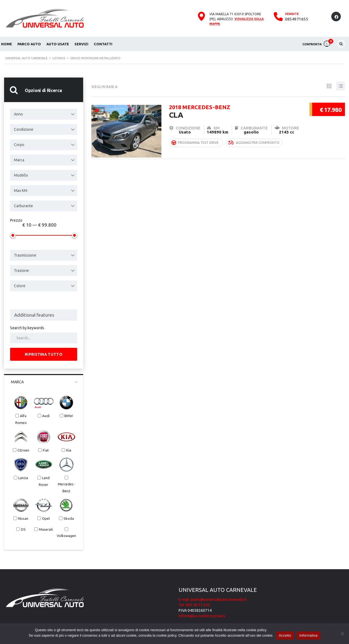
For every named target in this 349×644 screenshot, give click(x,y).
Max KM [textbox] (21, 191)
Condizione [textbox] (24, 129)
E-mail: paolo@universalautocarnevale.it (213, 600)
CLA (234, 111)
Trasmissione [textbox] (25, 255)
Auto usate (58, 44)
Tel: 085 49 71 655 (194, 605)
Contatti (103, 44)
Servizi (81, 44)
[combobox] (44, 114)
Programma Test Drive (195, 142)
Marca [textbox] (19, 160)
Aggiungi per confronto (254, 142)
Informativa (309, 635)
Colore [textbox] (20, 286)
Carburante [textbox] (23, 206)
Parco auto (29, 44)
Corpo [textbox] (19, 145)
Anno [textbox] (18, 114)
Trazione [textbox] (21, 271)
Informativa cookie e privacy (202, 616)
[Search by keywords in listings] (44, 338)
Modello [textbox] (21, 175)
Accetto (285, 635)
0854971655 (297, 19)
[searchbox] (44, 315)
